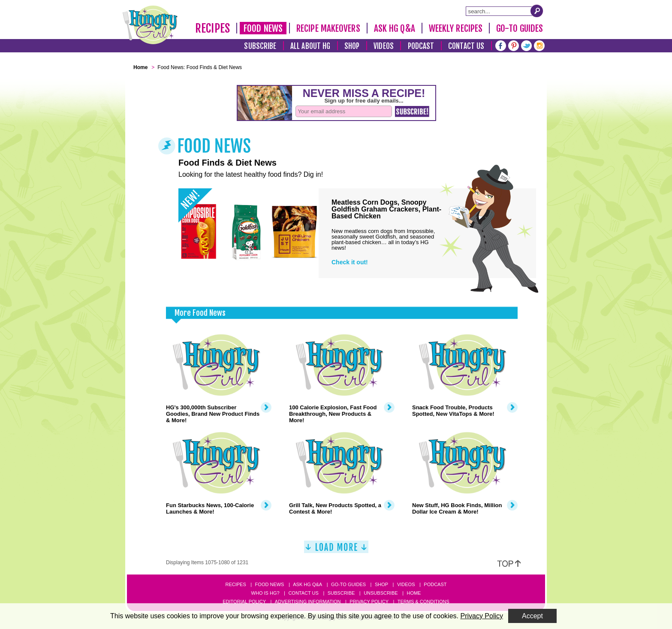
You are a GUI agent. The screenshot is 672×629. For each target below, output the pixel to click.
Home (414, 593)
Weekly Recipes (456, 28)
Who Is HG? (265, 593)
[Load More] (336, 550)
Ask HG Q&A (395, 28)
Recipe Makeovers (328, 28)
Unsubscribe (381, 593)
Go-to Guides (348, 584)
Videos (384, 46)
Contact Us (466, 46)
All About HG (310, 46)
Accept (532, 616)
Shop (352, 46)
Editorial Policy (244, 602)
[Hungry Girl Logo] (150, 25)
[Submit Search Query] (537, 11)
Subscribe (260, 46)
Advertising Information (308, 602)
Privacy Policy (369, 602)
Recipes (212, 28)
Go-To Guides (520, 28)
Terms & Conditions (423, 602)
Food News (263, 28)
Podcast (421, 46)
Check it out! (350, 262)
